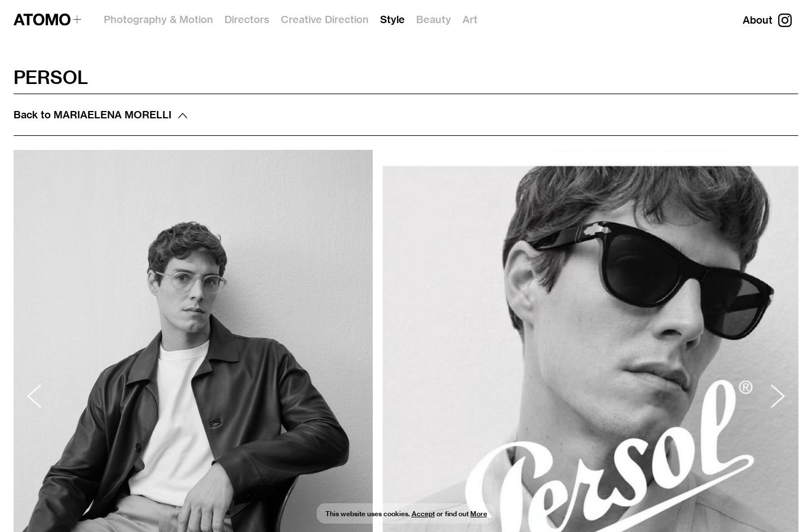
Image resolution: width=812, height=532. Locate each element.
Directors (247, 19)
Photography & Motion (158, 19)
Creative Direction (325, 19)
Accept (423, 514)
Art (470, 19)
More (479, 514)
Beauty (434, 19)
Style (392, 19)
